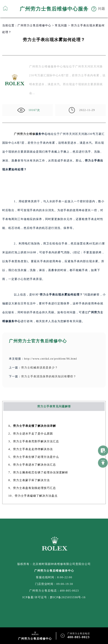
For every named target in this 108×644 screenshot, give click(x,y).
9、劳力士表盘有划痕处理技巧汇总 (32, 488)
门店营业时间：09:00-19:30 (54, 584)
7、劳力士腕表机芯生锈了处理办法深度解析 (38, 472)
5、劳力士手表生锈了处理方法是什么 (34, 457)
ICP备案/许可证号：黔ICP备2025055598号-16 (54, 597)
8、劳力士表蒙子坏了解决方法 (29, 480)
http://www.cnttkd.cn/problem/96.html (51, 359)
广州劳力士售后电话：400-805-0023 (54, 591)
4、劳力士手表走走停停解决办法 (31, 449)
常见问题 (61, 25)
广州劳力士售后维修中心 (34, 25)
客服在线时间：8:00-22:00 (54, 577)
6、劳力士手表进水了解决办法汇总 (32, 465)
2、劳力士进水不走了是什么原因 (31, 434)
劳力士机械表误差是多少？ (40, 368)
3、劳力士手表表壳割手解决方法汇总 (34, 441)
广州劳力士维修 (25, 134)
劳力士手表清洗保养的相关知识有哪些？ (49, 376)
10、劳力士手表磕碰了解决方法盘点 (33, 496)
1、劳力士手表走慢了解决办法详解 (32, 426)
